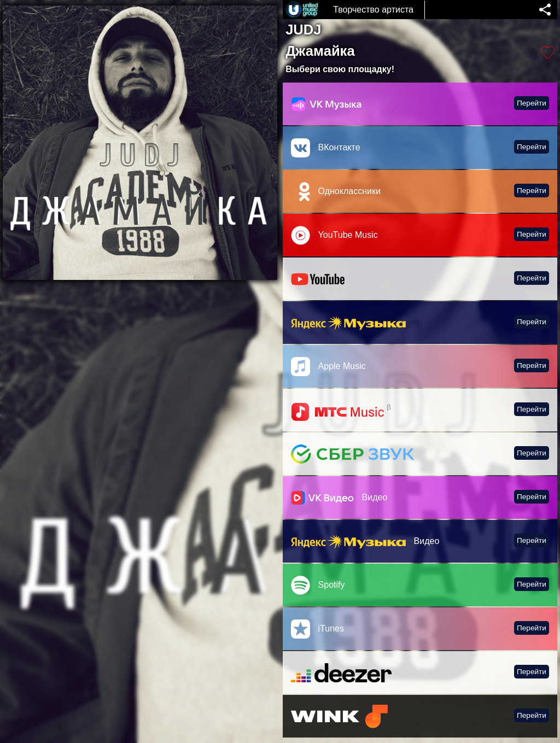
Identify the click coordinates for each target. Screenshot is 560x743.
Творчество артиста (373, 10)
